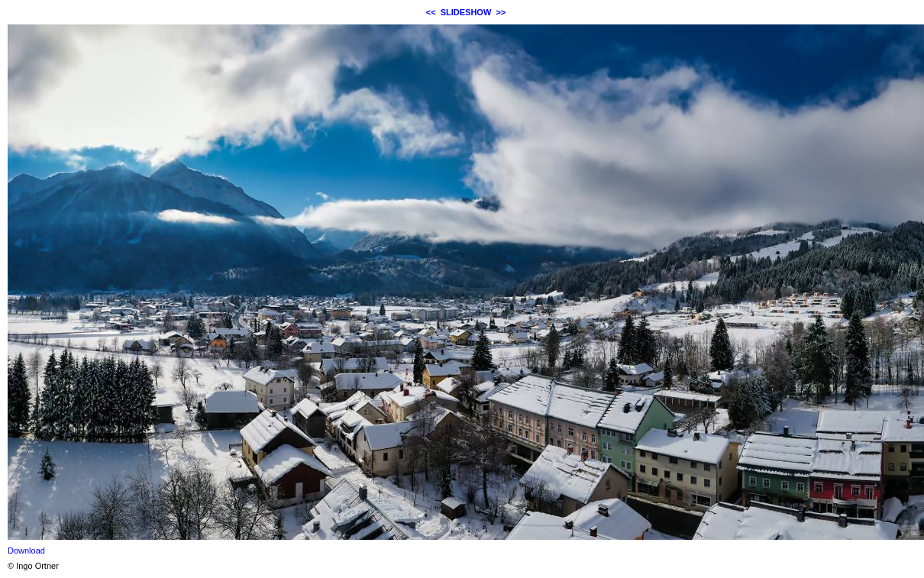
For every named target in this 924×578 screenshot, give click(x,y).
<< (431, 12)
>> (501, 12)
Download (26, 551)
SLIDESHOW (466, 12)
